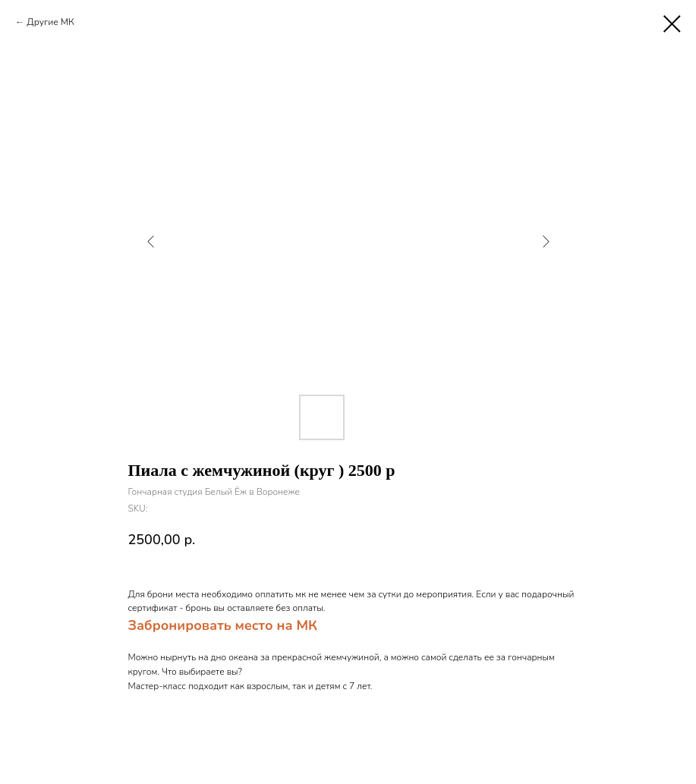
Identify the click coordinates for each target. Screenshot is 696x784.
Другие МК (50, 22)
